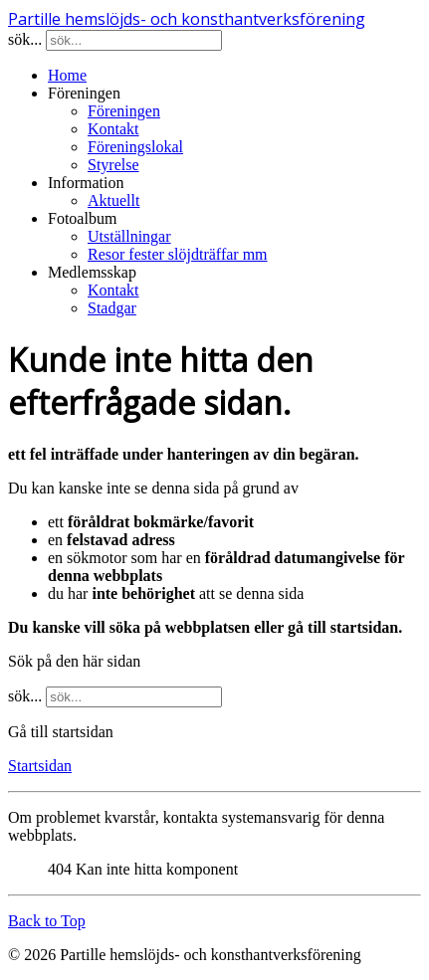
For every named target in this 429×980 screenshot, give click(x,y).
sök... (25, 39)
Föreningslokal (135, 147)
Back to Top (47, 921)
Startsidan (40, 766)
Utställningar (129, 236)
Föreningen (124, 111)
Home (67, 75)
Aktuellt (113, 200)
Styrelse (113, 165)
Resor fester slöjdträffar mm (178, 254)
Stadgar (112, 308)
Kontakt (113, 129)
